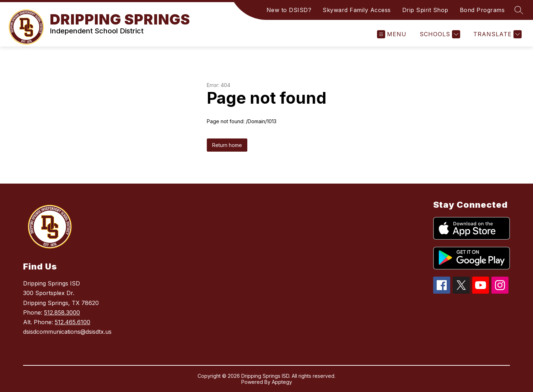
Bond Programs (482, 10)
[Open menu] (392, 34)
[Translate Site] (497, 34)
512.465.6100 (72, 322)
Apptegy (282, 382)
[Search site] (519, 10)
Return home (227, 145)
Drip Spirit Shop (425, 10)
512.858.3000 (62, 312)
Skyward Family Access (357, 10)
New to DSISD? (289, 10)
